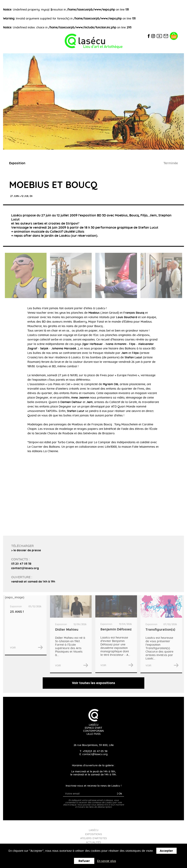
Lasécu (94, 830)
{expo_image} (26, 625)
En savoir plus (107, 861)
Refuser (84, 861)
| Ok (120, 794)
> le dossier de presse (26, 550)
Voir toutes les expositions (93, 683)
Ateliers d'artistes (94, 838)
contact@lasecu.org (95, 754)
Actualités (93, 843)
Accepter (166, 851)
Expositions (94, 834)
